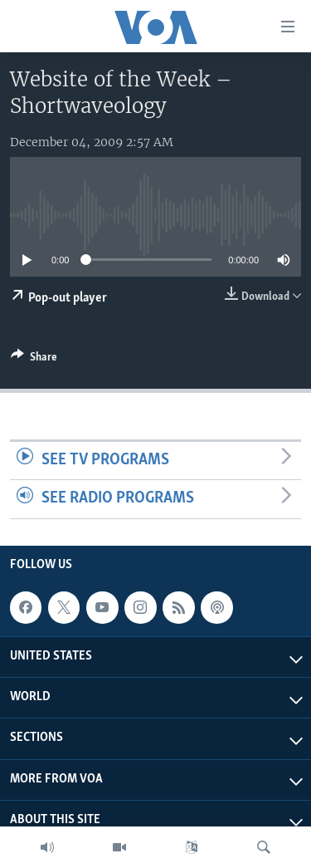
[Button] (34, 360)
